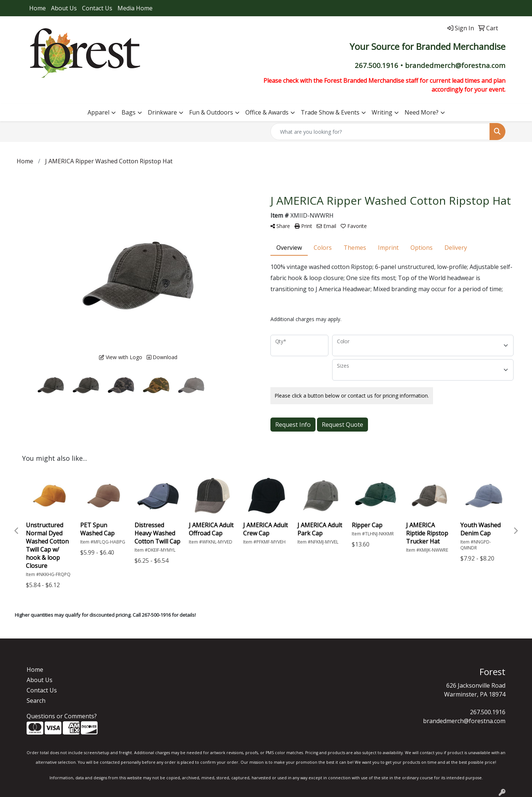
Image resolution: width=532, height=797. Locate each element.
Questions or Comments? (62, 716)
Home (37, 8)
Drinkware (162, 112)
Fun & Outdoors (211, 112)
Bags (129, 112)
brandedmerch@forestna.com (464, 721)
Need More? (422, 112)
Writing (382, 112)
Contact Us (97, 8)
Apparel (98, 112)
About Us (64, 8)
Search (36, 701)
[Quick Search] (380, 132)
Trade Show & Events (330, 112)
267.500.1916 (488, 712)
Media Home (135, 8)
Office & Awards (267, 112)
